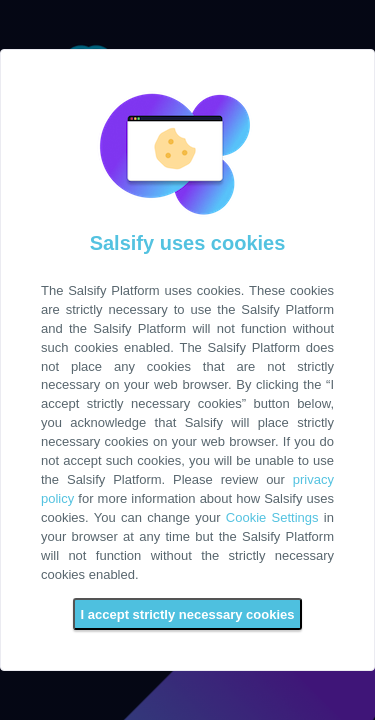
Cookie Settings (272, 517)
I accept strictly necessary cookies (188, 614)
